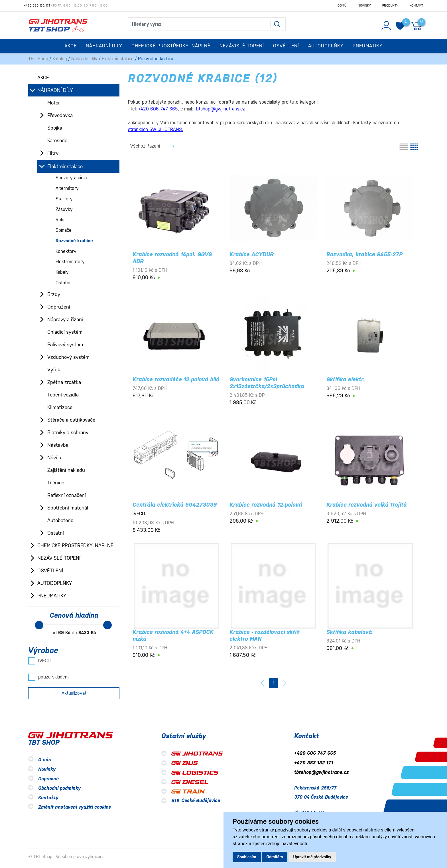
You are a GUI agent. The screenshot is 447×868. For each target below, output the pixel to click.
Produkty (390, 6)
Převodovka (60, 115)
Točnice (56, 483)
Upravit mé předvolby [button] (312, 857)
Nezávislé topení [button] (242, 46)
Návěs (54, 458)
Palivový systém (65, 345)
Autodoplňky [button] (326, 46)
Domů (342, 6)
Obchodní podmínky (59, 788)
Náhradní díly (84, 59)
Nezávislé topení (59, 558)
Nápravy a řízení (65, 319)
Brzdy (54, 294)
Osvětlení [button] (286, 46)
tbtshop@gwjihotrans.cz (321, 772)
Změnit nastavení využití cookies (75, 807)
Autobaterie (60, 520)
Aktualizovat (74, 693)
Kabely (62, 272)
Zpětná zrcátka (64, 382)
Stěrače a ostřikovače (71, 420)
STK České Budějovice (196, 800)
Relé (60, 220)
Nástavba (58, 445)
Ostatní (63, 283)
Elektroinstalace (118, 59)
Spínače (64, 230)
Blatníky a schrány (68, 432)
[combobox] (152, 146)
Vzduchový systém (68, 357)
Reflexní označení (67, 495)
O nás (45, 760)
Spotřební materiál (68, 508)
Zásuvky (64, 209)
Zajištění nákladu (66, 470)
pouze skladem (48, 677)
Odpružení (59, 307)
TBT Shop (38, 59)
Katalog (60, 59)
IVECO (39, 661)
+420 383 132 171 (37, 6)
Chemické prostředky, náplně (75, 545)
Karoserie (57, 140)
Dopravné (48, 779)
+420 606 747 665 (315, 753)
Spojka (55, 128)
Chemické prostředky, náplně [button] (171, 46)
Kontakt (416, 6)
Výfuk (54, 370)
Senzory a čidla (71, 178)
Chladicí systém (65, 332)
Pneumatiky (52, 596)
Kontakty (48, 798)
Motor (54, 103)
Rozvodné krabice (74, 241)
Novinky (364, 6)
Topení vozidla (63, 395)
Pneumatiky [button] (368, 46)
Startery (64, 199)
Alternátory (67, 188)
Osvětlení (50, 571)
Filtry (53, 153)
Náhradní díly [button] (104, 46)
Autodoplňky (55, 583)
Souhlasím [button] (247, 857)
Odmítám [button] (275, 857)
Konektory (66, 251)
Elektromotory (70, 262)
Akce (71, 46)
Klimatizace (60, 407)
